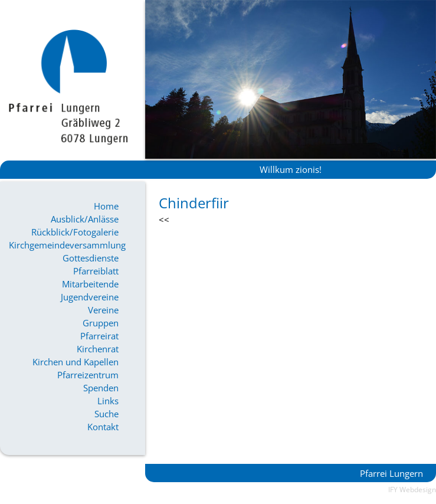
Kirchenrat (98, 349)
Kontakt (103, 427)
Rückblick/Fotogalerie (75, 232)
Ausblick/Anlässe (85, 219)
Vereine (103, 310)
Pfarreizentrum (88, 375)
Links (108, 401)
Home (106, 206)
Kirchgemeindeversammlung (64, 245)
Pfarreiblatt (96, 271)
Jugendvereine (90, 297)
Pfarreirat (99, 336)
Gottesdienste (91, 258)
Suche (106, 414)
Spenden (101, 388)
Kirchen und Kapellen (76, 362)
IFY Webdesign (412, 490)
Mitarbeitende (90, 284)
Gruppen (101, 323)
